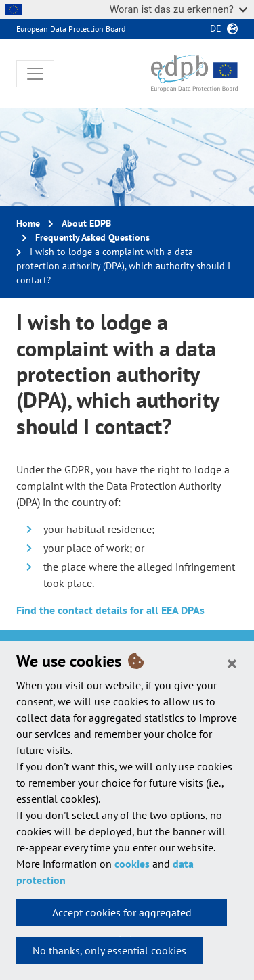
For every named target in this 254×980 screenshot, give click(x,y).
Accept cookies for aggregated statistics (122, 916)
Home (28, 223)
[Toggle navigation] (35, 74)
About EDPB (86, 223)
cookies (132, 864)
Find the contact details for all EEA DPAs (110, 610)
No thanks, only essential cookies (109, 950)
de (216, 28)
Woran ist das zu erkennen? (178, 9)
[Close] (232, 663)
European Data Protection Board (71, 29)
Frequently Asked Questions (92, 237)
